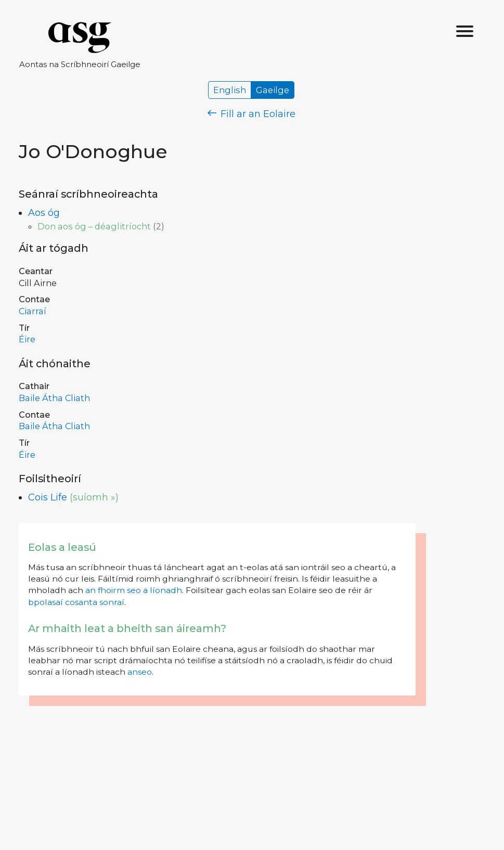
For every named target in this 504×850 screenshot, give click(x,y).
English (230, 90)
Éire (27, 339)
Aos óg (44, 213)
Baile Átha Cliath (54, 398)
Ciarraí (33, 311)
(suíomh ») (94, 497)
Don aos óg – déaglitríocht (94, 226)
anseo (140, 672)
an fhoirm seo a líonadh (134, 590)
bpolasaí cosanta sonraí (76, 602)
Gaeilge (273, 90)
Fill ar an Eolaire (251, 114)
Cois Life (48, 497)
